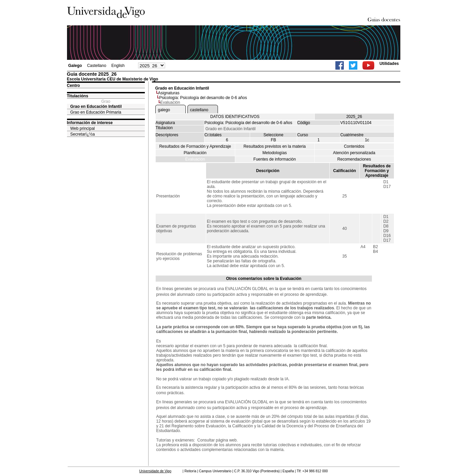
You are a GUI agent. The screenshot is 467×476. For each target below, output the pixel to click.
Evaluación (195, 159)
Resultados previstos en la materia (274, 146)
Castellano (97, 66)
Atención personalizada (354, 153)
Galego (75, 66)
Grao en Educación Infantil (96, 106)
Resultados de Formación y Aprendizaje (195, 146)
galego (164, 110)
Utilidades (389, 64)
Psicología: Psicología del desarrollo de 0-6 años (203, 98)
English (118, 66)
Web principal (83, 128)
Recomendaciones (354, 159)
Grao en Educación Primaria (96, 112)
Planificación (195, 153)
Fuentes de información (275, 159)
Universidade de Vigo (155, 471)
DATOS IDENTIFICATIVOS (235, 117)
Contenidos (354, 146)
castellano (199, 110)
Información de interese (90, 123)
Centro (74, 86)
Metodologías (274, 153)
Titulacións (78, 96)
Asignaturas (169, 93)
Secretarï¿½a (83, 134)
